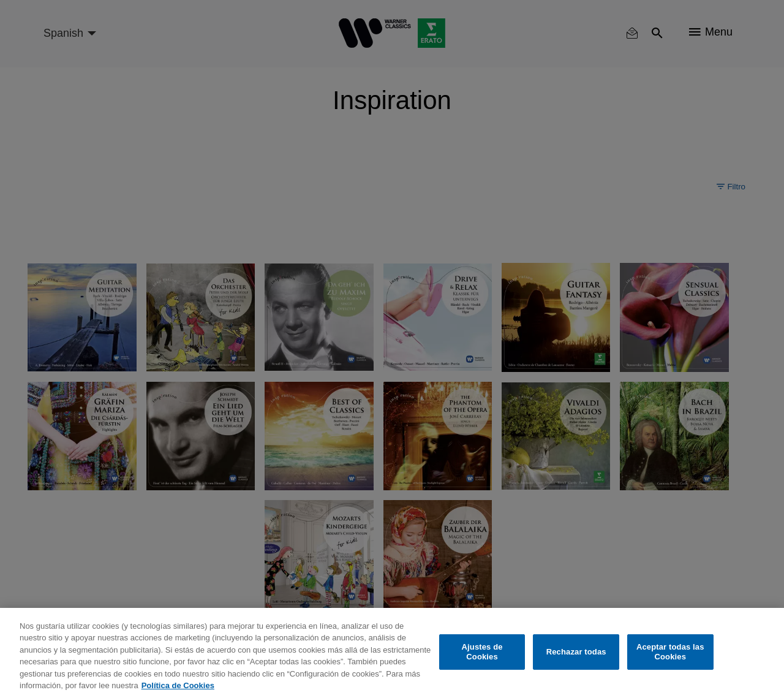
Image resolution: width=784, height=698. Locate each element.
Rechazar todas (576, 652)
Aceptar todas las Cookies (670, 652)
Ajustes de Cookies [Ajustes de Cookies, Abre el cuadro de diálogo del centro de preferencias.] (482, 652)
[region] (392, 653)
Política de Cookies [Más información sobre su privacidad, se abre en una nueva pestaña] (178, 685)
